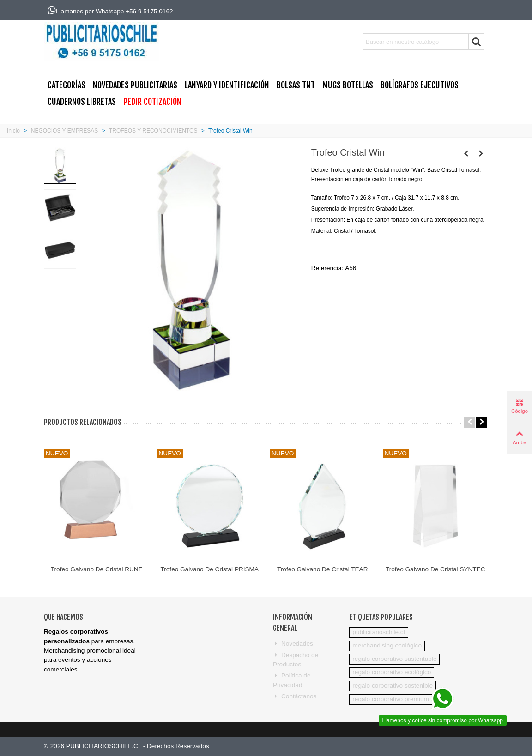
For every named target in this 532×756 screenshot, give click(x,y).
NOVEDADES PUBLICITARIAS (135, 85)
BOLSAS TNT (296, 85)
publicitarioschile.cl (378, 632)
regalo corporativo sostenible (393, 686)
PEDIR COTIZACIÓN (152, 102)
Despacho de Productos (296, 659)
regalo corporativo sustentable (394, 659)
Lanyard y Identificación (227, 85)
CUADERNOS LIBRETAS (82, 102)
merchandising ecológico (387, 645)
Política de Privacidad (292, 680)
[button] (470, 422)
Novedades (293, 644)
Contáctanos (295, 696)
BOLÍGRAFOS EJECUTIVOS (420, 85)
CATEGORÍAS (66, 85)
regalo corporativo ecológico (392, 672)
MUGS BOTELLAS (348, 85)
